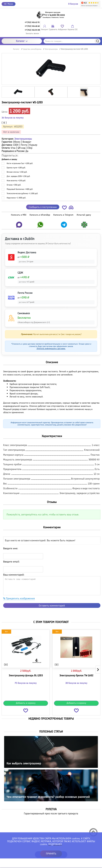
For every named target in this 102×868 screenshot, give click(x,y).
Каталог (22, 41)
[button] (64, 208)
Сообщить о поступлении (43, 207)
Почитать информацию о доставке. (51, 349)
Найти (98, 41)
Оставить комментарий (52, 606)
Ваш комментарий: (14, 575)
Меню (9, 4)
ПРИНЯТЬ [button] (51, 854)
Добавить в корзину (26, 703)
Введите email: (11, 562)
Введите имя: (11, 548)
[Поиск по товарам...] (72, 41)
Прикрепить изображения (19, 598)
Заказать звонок (32, 33)
